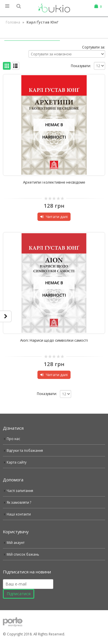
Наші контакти (19, 514)
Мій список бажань (23, 554)
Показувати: (81, 66)
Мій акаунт (16, 542)
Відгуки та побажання (25, 450)
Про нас (13, 439)
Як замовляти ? (19, 502)
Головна (13, 22)
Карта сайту (17, 462)
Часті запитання (20, 491)
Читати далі (57, 217)
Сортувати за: (94, 47)
